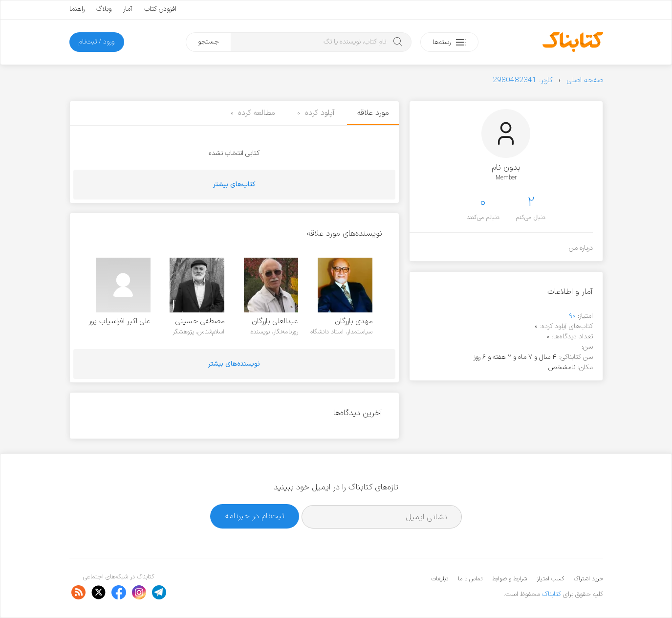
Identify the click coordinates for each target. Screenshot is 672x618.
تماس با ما (470, 579)
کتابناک (552, 594)
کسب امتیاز (550, 579)
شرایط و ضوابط (509, 579)
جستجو (208, 42)
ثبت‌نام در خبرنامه (255, 516)
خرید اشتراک (588, 579)
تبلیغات (440, 579)
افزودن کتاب (160, 9)
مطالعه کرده (253, 113)
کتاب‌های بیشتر (234, 185)
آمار (128, 9)
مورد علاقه (373, 113)
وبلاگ (104, 9)
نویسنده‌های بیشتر (234, 364)
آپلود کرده (316, 113)
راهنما (77, 9)
